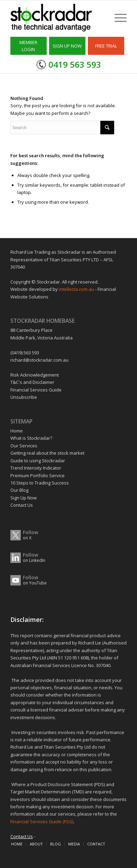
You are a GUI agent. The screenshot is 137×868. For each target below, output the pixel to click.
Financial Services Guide (36, 390)
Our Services (24, 446)
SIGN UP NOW (67, 46)
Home (17, 431)
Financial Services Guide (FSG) (42, 821)
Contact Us (22, 505)
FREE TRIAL (106, 46)
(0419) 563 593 (25, 353)
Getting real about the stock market (47, 453)
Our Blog (19, 490)
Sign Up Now (24, 498)
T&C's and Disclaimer (32, 382)
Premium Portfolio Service (38, 475)
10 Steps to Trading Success (40, 483)
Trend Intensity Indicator (36, 468)
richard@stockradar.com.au (39, 360)
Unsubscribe (24, 397)
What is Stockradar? (31, 438)
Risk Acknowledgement (35, 375)
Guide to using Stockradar (38, 461)
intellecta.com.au (77, 289)
